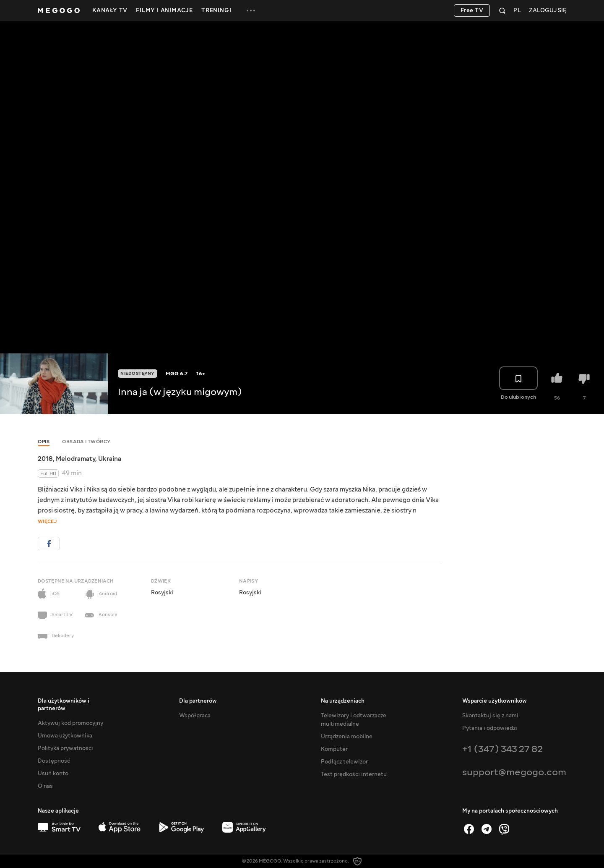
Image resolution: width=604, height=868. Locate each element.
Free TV (472, 10)
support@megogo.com (514, 772)
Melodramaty (75, 459)
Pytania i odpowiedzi (490, 728)
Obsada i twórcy (86, 442)
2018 (45, 459)
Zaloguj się (548, 11)
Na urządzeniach (343, 701)
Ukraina (110, 459)
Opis (44, 442)
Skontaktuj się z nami (490, 716)
